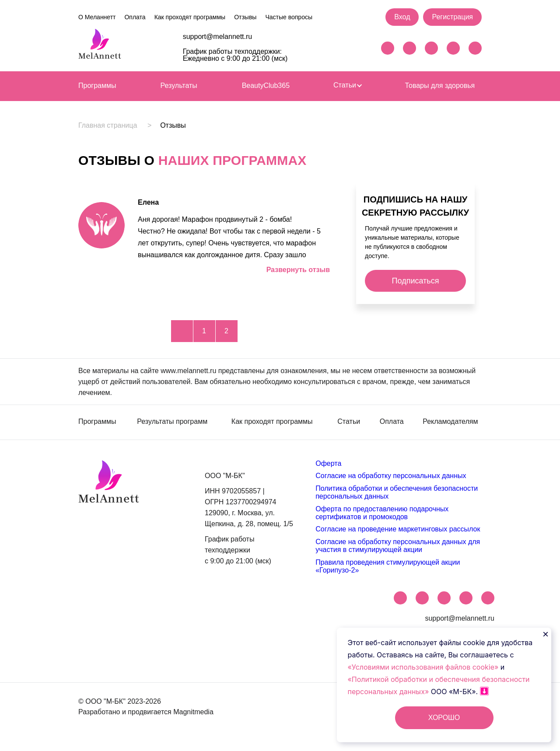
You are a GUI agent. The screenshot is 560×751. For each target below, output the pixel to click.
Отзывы (245, 17)
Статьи (347, 85)
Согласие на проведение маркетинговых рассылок (398, 529)
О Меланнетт (97, 17)
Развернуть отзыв (298, 270)
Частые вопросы (289, 17)
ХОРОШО (444, 718)
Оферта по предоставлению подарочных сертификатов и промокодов (382, 513)
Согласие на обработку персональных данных (391, 476)
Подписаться (416, 281)
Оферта (328, 463)
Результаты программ (172, 422)
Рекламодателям (450, 422)
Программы (97, 86)
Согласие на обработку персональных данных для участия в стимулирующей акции (398, 546)
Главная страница (108, 126)
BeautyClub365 (266, 86)
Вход (402, 17)
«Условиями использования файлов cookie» (424, 667)
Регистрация (452, 17)
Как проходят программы (190, 17)
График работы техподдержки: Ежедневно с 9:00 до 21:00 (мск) (235, 55)
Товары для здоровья (440, 86)
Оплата (135, 17)
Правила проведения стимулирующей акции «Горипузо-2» (388, 566)
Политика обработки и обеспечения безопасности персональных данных (397, 492)
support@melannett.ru (218, 37)
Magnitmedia (193, 712)
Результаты (179, 86)
